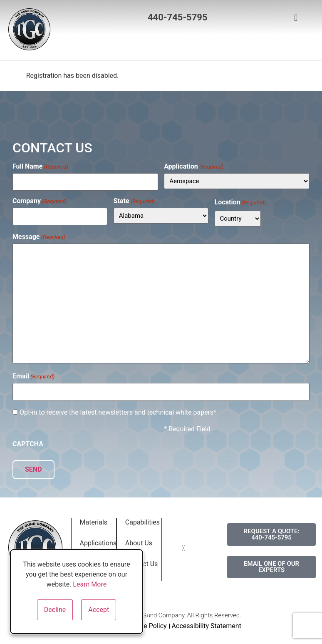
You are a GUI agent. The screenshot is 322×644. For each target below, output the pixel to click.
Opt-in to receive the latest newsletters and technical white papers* (118, 411)
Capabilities (142, 520)
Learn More (90, 584)
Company (40, 200)
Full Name (40, 167)
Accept (99, 610)
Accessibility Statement (207, 624)
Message (39, 236)
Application (194, 167)
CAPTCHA (28, 443)
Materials (94, 520)
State (134, 200)
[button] (157, 43)
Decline (55, 610)
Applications (98, 541)
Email (33, 376)
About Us (139, 541)
